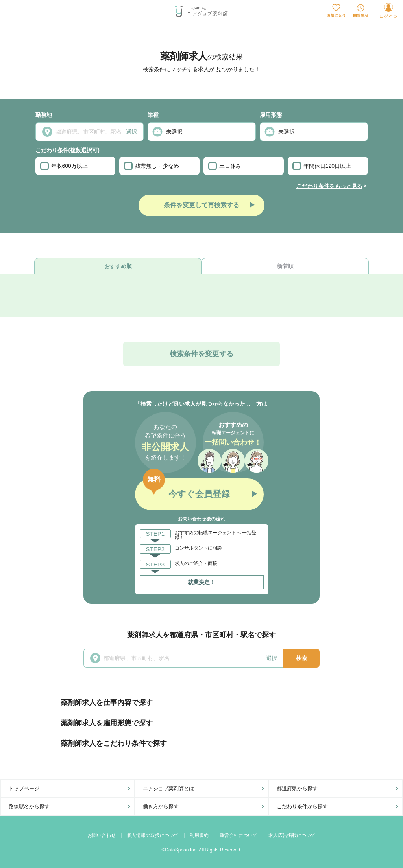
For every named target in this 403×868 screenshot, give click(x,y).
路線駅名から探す (29, 806)
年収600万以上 (64, 166)
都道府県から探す (297, 788)
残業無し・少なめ (152, 166)
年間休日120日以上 (322, 166)
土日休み (225, 166)
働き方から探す (161, 806)
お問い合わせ (102, 835)
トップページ (24, 788)
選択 (131, 132)
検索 (301, 658)
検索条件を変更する (201, 354)
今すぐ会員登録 (199, 494)
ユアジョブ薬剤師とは (168, 788)
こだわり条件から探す (302, 806)
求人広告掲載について (292, 835)
